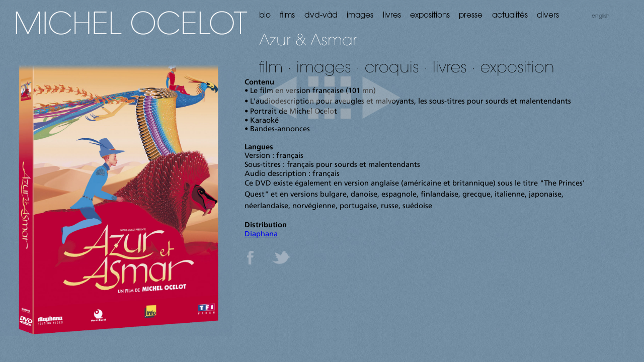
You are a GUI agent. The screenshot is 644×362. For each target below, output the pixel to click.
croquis (392, 67)
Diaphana (261, 235)
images (324, 67)
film (271, 67)
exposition (517, 67)
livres (450, 67)
